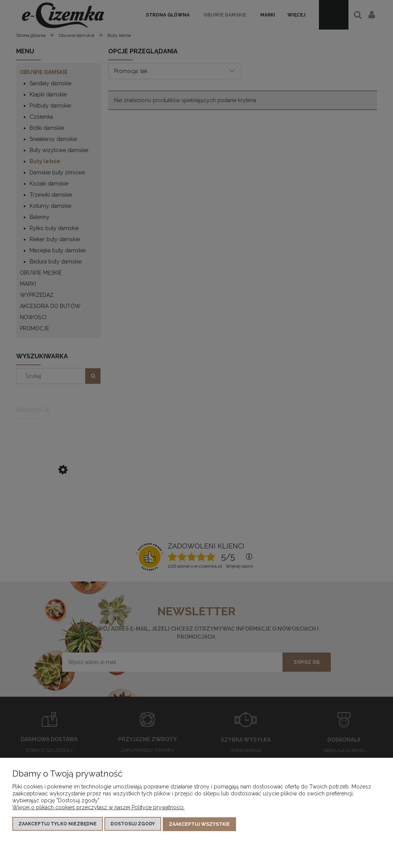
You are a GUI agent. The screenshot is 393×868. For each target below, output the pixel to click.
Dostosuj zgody (133, 824)
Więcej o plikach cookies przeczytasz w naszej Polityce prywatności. (98, 808)
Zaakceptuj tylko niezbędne (58, 824)
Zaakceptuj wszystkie (199, 824)
